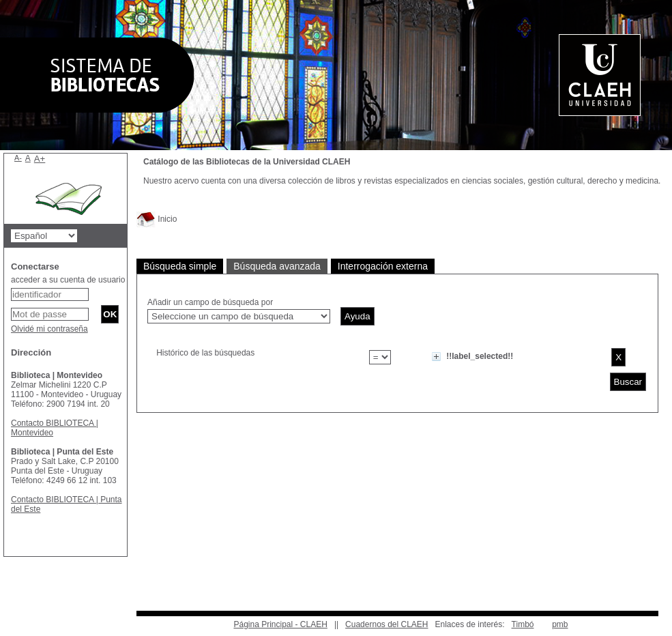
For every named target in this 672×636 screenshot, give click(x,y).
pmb (560, 624)
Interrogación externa (383, 266)
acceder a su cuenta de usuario (68, 280)
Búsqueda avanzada (277, 266)
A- (18, 158)
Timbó (523, 624)
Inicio (157, 219)
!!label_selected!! (480, 356)
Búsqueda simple (180, 266)
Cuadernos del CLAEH (386, 624)
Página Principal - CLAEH (280, 624)
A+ (40, 159)
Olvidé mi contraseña (49, 329)
